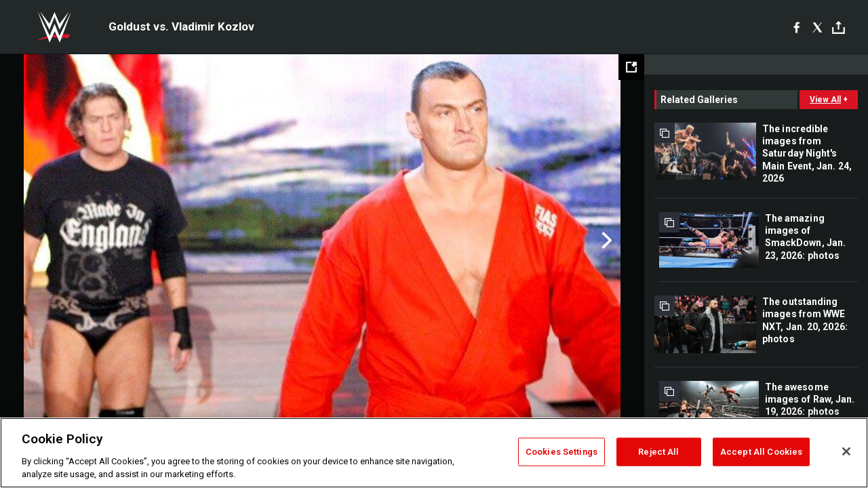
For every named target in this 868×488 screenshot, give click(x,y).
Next (605, 241)
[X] (817, 27)
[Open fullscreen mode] (631, 67)
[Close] (846, 451)
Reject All (658, 452)
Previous (39, 241)
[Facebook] (796, 27)
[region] (434, 453)
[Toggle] (839, 27)
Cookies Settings (561, 452)
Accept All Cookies (761, 452)
